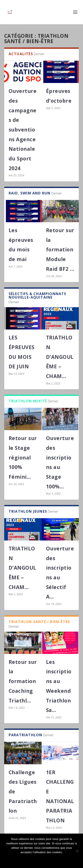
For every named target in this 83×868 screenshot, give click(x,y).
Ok (42, 860)
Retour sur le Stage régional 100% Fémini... (23, 457)
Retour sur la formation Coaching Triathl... (23, 681)
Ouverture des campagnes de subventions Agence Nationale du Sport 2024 (23, 130)
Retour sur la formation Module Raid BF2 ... (60, 249)
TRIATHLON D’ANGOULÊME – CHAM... (60, 357)
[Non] (77, 851)
